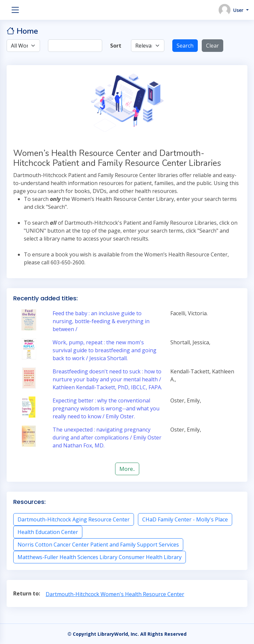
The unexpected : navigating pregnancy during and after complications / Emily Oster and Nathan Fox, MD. (107, 437)
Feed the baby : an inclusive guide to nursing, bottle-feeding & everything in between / (101, 321)
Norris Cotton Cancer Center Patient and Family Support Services (98, 545)
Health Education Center (48, 532)
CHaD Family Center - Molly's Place (185, 519)
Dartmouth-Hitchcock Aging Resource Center (74, 519)
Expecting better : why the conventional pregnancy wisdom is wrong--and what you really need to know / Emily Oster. (106, 408)
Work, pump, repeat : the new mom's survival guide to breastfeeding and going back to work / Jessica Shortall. (105, 350)
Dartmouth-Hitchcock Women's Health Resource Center (115, 594)
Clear (212, 46)
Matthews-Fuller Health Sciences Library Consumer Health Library (100, 557)
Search (185, 46)
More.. (127, 469)
